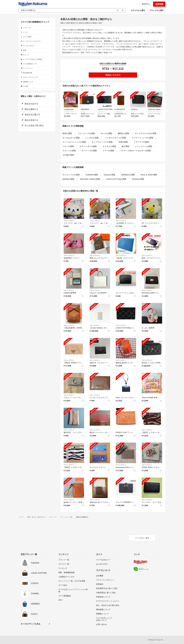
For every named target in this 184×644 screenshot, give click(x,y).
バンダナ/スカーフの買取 (115, 138)
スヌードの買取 (69, 151)
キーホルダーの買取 (71, 138)
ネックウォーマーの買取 (102, 142)
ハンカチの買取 (92, 138)
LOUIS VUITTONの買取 (116, 179)
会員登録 (159, 4)
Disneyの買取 (110, 175)
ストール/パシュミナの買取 (74, 142)
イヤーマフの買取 (141, 142)
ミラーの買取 (108, 151)
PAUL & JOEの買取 (149, 175)
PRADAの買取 (138, 179)
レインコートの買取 (144, 146)
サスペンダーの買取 (88, 146)
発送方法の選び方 (31, 115)
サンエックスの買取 (71, 175)
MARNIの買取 (68, 179)
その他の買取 (68, 155)
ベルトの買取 (68, 146)
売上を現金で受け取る (33, 125)
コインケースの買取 (86, 133)
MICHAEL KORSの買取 (90, 179)
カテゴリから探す (138, 10)
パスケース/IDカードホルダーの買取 (135, 151)
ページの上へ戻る (142, 538)
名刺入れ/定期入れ (69, 221)
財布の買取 (67, 133)
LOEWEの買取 (92, 175)
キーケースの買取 (89, 151)
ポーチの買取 (106, 133)
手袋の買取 (123, 142)
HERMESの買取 (128, 175)
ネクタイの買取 (109, 146)
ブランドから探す (157, 10)
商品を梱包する (30, 109)
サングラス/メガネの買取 (146, 133)
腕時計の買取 (124, 133)
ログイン (146, 4)
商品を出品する (30, 104)
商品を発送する (30, 120)
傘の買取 (125, 146)
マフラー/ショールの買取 (143, 138)
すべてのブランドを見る (31, 624)
